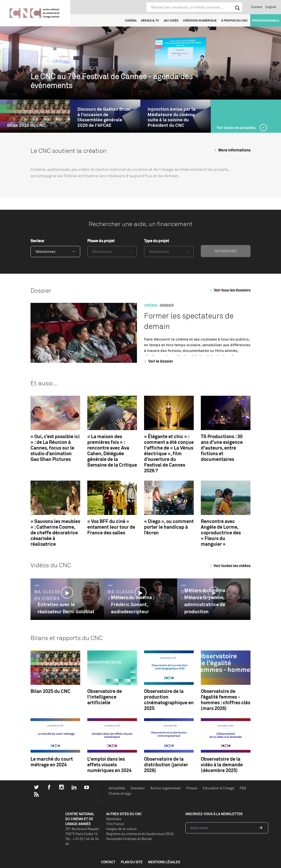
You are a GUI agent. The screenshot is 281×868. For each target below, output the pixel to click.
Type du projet (156, 241)
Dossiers (138, 788)
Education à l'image (218, 788)
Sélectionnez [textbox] (45, 252)
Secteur (37, 241)
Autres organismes (165, 788)
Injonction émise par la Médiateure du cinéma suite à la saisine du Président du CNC (172, 117)
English (271, 7)
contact (108, 862)
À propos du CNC (234, 20)
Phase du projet (101, 241)
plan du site (132, 862)
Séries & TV (150, 20)
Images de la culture (121, 829)
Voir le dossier (158, 361)
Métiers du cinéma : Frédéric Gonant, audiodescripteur (132, 604)
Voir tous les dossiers (229, 290)
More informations (232, 150)
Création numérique (200, 20)
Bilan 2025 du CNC (26, 125)
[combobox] (55, 252)
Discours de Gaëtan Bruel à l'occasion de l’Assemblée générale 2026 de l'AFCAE (104, 117)
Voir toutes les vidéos (229, 566)
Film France (115, 824)
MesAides (114, 819)
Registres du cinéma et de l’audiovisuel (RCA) (140, 834)
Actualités (117, 788)
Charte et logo (120, 793)
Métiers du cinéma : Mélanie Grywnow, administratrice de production (206, 601)
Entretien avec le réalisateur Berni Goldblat (66, 608)
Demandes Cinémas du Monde (129, 839)
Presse (192, 788)
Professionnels (266, 20)
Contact (257, 7)
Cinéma (131, 20)
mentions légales (164, 862)
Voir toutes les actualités (236, 128)
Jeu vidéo (171, 20)
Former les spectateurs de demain (189, 321)
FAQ (243, 788)
